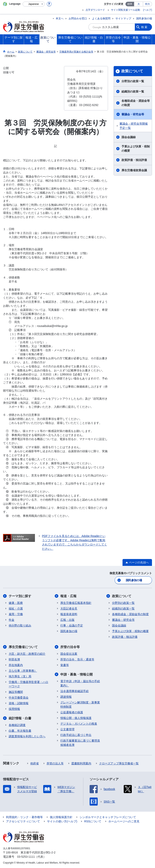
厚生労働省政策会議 (134, 170)
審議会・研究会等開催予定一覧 (134, 126)
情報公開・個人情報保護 (76, 718)
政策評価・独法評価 (134, 160)
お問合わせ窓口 (78, 18)
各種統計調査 (17, 725)
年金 (12, 620)
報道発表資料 (69, 614)
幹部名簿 (14, 659)
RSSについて (93, 821)
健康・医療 (16, 603)
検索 (145, 27)
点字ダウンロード (95, 10)
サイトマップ (123, 18)
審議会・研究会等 (133, 114)
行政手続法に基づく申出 (76, 735)
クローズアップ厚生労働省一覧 (119, 763)
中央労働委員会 (19, 698)
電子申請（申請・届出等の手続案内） (80, 683)
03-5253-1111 (26, 857)
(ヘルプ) (148, 10)
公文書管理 (67, 729)
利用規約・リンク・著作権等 (24, 817)
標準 (130, 4)
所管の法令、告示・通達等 (77, 659)
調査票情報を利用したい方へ (27, 736)
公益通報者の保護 (72, 712)
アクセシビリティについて (23, 821)
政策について (132, 71)
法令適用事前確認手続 (74, 691)
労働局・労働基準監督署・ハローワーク (28, 684)
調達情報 (66, 697)
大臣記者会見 (69, 608)
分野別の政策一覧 (133, 81)
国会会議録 (129, 137)
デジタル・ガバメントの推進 (79, 724)
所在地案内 (16, 665)
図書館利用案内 (81, 763)
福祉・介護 (16, 608)
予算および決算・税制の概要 (136, 149)
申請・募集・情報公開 (76, 674)
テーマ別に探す (20, 596)
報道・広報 (68, 596)
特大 (148, 4)
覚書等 (65, 665)
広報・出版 (67, 620)
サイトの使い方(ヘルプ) (62, 821)
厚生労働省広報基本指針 (76, 603)
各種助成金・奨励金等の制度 (136, 103)
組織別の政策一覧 (133, 91)
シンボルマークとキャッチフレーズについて (108, 817)
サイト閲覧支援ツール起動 (126, 10)
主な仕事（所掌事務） (23, 671)
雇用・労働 (16, 614)
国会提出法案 (69, 654)
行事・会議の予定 (72, 625)
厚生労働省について (23, 647)
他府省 (35, 763)
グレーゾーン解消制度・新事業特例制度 (80, 705)
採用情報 (14, 709)
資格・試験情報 (19, 703)
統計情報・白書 (20, 718)
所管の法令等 (70, 647)
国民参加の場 (144, 18)
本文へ (60, 18)
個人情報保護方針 (61, 817)
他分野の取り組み (20, 625)
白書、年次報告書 (20, 731)
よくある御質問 (101, 18)
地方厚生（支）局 (20, 676)
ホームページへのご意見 (124, 821)
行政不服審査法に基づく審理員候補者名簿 (80, 743)
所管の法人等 (55, 763)
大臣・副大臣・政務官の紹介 (27, 654)
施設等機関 (16, 692)
